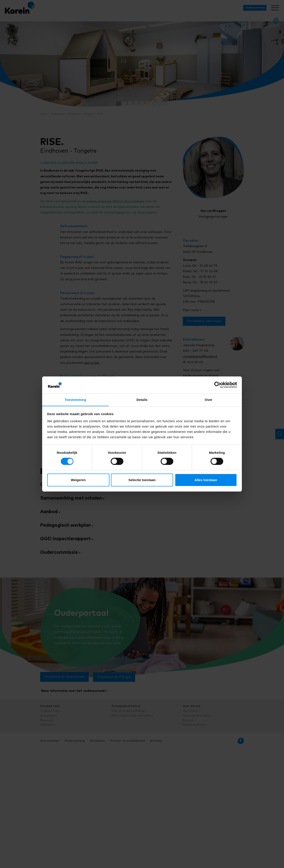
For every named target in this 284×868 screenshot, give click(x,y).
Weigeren (78, 480)
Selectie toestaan (142, 480)
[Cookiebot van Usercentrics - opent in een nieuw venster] (218, 385)
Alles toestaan (206, 480)
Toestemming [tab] (75, 399)
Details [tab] (142, 399)
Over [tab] (209, 399)
